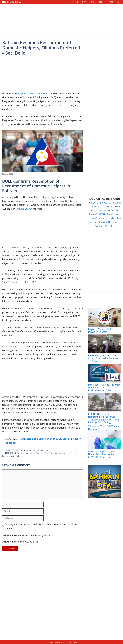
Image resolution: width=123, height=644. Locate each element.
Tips (93, 2)
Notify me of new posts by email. (22, 542)
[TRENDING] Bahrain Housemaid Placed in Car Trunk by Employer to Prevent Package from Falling (104, 418)
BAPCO (104, 203)
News (84, 2)
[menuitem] (105, 321)
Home (76, 2)
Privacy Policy (72, 642)
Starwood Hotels (105, 218)
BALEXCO (93, 203)
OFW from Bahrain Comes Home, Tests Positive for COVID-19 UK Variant (102, 454)
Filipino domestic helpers (32, 93)
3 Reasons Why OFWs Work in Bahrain (104, 428)
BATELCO (109, 226)
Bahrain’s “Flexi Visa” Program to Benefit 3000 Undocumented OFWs (104, 388)
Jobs (100, 2)
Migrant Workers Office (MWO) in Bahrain (101, 331)
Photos (110, 2)
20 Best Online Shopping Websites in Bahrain (27, 450)
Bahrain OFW (12, 2)
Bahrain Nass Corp (109, 222)
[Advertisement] (61, 20)
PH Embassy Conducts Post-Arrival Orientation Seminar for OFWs (103, 358)
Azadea (99, 226)
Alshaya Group (105, 206)
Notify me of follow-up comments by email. (27, 535)
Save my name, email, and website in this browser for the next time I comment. (42, 526)
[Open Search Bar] (118, 2)
